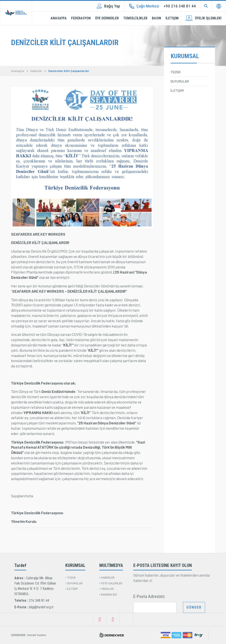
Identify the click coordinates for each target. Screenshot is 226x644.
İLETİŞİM (172, 18)
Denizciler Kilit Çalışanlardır (69, 71)
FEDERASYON (81, 18)
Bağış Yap (108, 6)
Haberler (36, 71)
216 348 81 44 (39, 601)
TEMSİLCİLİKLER (135, 18)
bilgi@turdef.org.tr (41, 607)
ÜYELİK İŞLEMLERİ (203, 18)
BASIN (156, 18)
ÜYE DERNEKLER (107, 18)
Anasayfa (18, 71)
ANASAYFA (59, 18)
